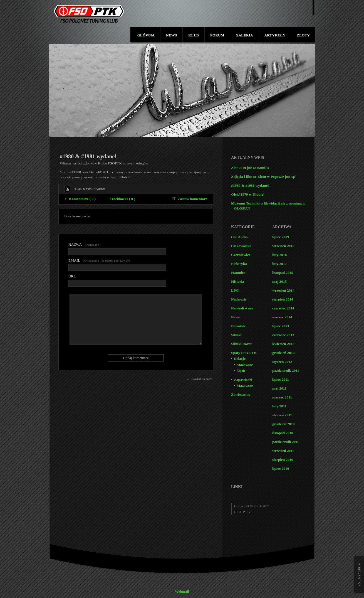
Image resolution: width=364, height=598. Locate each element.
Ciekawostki (241, 246)
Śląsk (241, 371)
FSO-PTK (242, 512)
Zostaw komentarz (192, 199)
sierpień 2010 (283, 460)
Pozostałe (238, 326)
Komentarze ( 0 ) (82, 199)
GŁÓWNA (146, 35)
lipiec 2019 (281, 237)
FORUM (217, 35)
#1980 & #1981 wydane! (250, 185)
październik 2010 (286, 442)
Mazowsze (245, 365)
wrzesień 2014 (283, 290)
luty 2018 (279, 255)
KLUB (194, 35)
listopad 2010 (283, 433)
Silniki (236, 335)
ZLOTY (303, 35)
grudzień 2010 (283, 424)
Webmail (182, 591)
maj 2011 (279, 388)
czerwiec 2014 (283, 308)
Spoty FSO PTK (244, 353)
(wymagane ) (85, 244)
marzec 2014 (282, 317)
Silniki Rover (242, 344)
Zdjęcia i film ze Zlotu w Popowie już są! (263, 177)
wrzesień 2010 (283, 451)
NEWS (171, 35)
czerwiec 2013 (283, 335)
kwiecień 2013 (283, 344)
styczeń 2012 (282, 362)
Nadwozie (239, 299)
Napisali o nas (242, 308)
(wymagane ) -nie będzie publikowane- (100, 260)
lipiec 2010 (281, 468)
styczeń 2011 (282, 415)
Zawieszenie (241, 394)
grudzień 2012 (283, 353)
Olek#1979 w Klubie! (248, 194)
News (235, 317)
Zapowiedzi (243, 380)
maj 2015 (279, 281)
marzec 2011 (282, 397)
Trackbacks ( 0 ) (122, 199)
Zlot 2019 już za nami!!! (250, 168)
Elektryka (239, 264)
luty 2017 (279, 264)
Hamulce (238, 273)
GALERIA (244, 35)
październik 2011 (286, 371)
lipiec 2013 (281, 326)
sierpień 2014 (283, 299)
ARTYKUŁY (275, 35)
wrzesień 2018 (283, 246)
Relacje (240, 359)
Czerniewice (241, 255)
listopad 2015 (283, 273)
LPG (235, 290)
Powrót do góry (201, 379)
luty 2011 (279, 406)
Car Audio (239, 237)
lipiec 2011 (281, 379)
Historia (238, 281)
